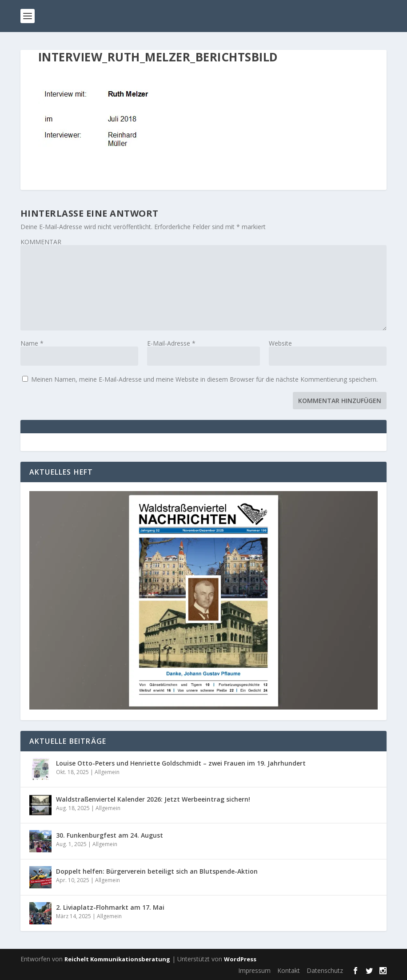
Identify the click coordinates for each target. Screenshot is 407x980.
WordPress (240, 959)
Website (280, 343)
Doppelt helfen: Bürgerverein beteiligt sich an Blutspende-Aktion (157, 871)
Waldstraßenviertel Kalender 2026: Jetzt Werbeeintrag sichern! (153, 799)
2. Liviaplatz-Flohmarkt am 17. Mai (110, 907)
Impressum (254, 970)
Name (32, 343)
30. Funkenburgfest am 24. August (110, 835)
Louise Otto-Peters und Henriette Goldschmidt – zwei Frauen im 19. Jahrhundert (181, 763)
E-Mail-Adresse (171, 343)
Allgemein (107, 772)
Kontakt (289, 970)
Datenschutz (325, 970)
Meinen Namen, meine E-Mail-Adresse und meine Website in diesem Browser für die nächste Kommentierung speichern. (204, 379)
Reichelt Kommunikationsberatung (117, 959)
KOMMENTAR (41, 242)
